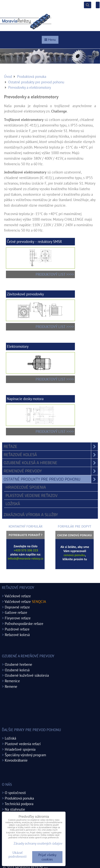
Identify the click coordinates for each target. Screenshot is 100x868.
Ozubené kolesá (17, 670)
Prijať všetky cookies (47, 857)
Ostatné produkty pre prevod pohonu (51, 479)
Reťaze (51, 446)
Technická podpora (19, 804)
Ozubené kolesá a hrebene (51, 463)
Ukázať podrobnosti (18, 855)
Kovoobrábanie (16, 760)
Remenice (12, 681)
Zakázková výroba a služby (31, 515)
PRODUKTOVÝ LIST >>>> (55, 274)
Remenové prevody (51, 471)
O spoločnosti (15, 793)
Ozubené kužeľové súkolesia (27, 675)
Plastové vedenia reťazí (23, 744)
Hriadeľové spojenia (26, 487)
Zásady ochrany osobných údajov (38, 843)
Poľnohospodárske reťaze (24, 623)
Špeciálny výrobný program (25, 755)
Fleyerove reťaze (18, 618)
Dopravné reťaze (17, 607)
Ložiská (13, 504)
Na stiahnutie (15, 809)
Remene (11, 686)
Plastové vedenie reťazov (32, 495)
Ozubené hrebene (18, 664)
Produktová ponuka (19, 798)
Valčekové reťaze (18, 596)
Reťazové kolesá (51, 455)
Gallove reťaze (16, 612)
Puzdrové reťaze (17, 629)
